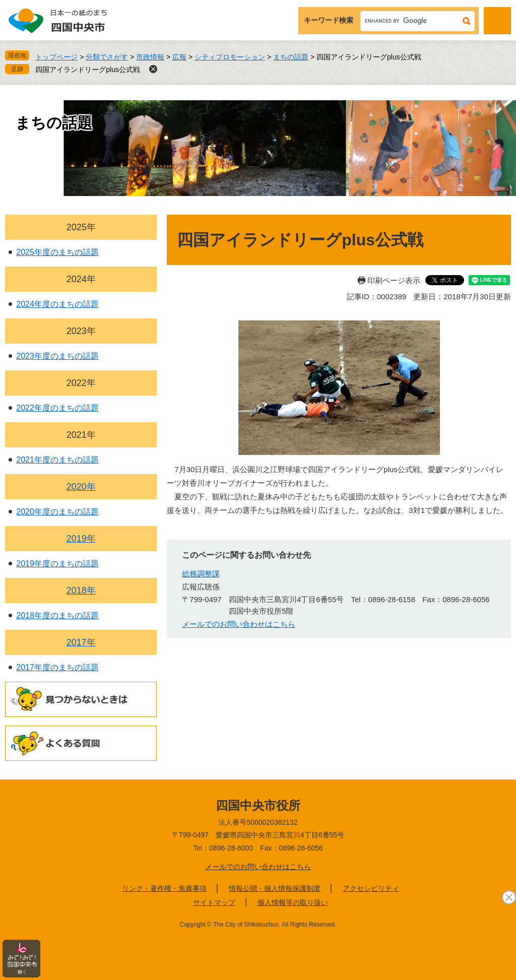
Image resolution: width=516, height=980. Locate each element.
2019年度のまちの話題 (57, 564)
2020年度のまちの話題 (57, 512)
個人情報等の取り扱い (293, 902)
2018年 (81, 591)
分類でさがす (107, 57)
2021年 (81, 435)
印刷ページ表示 (394, 280)
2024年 (81, 279)
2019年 (81, 539)
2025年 (81, 227)
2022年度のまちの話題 (57, 408)
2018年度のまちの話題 (57, 615)
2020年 (81, 487)
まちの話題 (291, 57)
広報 (179, 57)
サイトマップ (214, 902)
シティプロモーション (230, 57)
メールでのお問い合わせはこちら (239, 624)
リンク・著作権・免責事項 (164, 888)
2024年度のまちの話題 (57, 304)
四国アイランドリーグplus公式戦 (88, 70)
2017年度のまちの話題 (57, 667)
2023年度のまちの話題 (57, 356)
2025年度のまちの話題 (57, 252)
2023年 (81, 331)
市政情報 (150, 57)
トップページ (56, 57)
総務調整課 (201, 574)
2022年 (81, 383)
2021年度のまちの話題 (57, 460)
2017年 (81, 642)
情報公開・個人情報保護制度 (275, 888)
